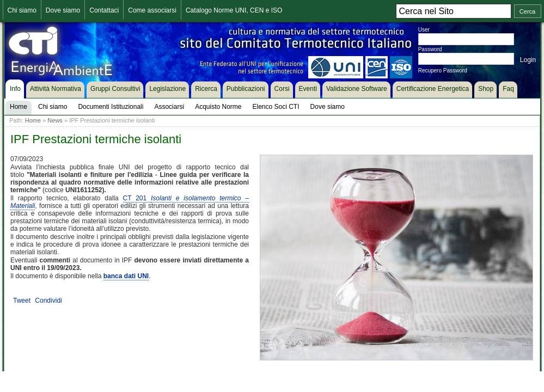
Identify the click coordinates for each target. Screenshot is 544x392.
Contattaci (104, 10)
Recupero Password (443, 71)
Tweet (22, 301)
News (55, 120)
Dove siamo (63, 10)
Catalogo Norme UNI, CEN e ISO (234, 10)
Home (33, 120)
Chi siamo (22, 10)
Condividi (48, 301)
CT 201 (137, 198)
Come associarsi (152, 10)
